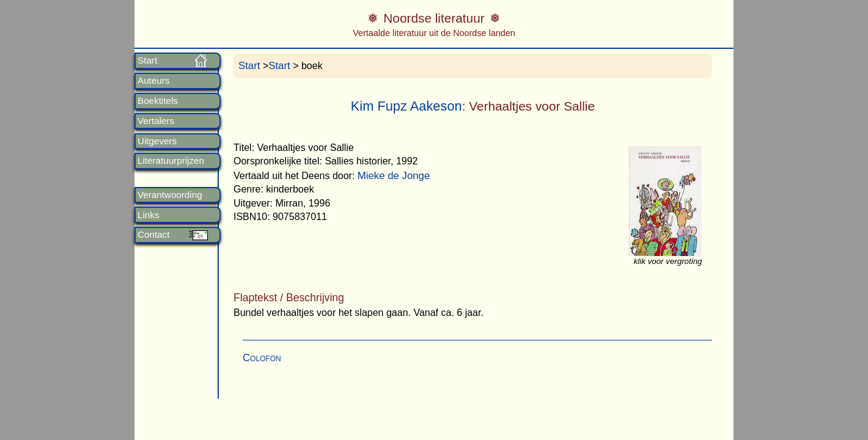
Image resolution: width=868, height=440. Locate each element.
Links (148, 215)
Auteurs (153, 81)
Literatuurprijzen (171, 161)
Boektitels (158, 101)
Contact (153, 235)
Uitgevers (157, 141)
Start (147, 61)
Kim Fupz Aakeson (406, 106)
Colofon (262, 358)
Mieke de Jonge (394, 176)
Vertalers (156, 121)
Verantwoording (170, 195)
